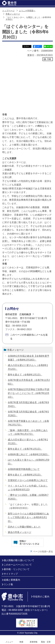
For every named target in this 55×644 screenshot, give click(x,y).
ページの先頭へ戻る (43, 551)
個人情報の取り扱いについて (19, 560)
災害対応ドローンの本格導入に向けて (28, 480)
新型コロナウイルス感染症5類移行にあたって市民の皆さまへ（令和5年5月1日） (28, 517)
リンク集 (8, 584)
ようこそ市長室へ (27, 11)
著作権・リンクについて (17, 569)
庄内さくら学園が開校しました (24, 527)
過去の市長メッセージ (20, 532)
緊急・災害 (46, 642)
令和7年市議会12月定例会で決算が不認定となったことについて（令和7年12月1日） (29, 393)
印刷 (49, 59)
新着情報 (34, 642)
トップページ (8, 11)
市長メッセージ (13, 14)
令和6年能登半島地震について (24, 469)
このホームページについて (18, 565)
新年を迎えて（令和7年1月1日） (25, 449)
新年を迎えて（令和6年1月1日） (25, 475)
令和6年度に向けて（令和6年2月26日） (29, 454)
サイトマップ (11, 574)
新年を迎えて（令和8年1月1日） (25, 375)
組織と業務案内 (12, 580)
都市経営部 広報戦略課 (18, 314)
